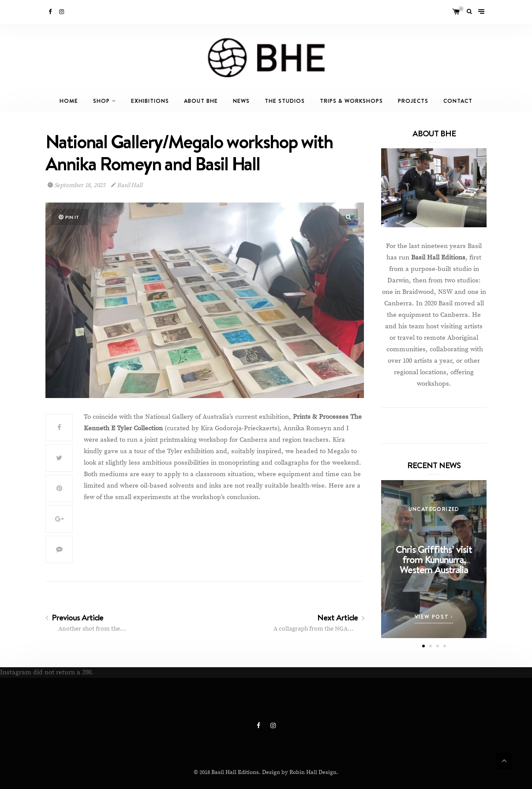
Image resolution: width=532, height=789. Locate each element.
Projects (413, 101)
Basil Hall (127, 185)
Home (69, 101)
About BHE (201, 101)
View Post (434, 617)
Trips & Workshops (351, 101)
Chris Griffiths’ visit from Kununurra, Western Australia (434, 559)
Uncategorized (434, 509)
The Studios (285, 101)
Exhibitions (150, 101)
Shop (101, 101)
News (241, 101)
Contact (458, 101)
